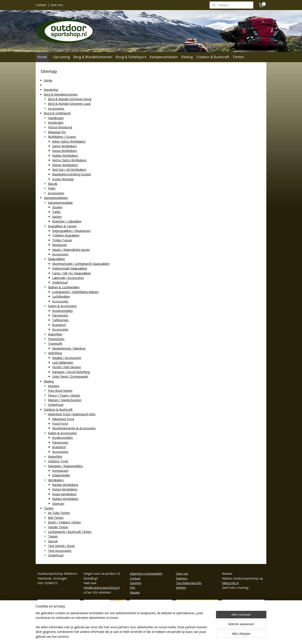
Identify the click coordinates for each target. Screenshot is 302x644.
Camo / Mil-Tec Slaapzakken (72, 273)
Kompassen (60, 471)
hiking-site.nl (230, 583)
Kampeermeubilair (60, 203)
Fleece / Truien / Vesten (64, 395)
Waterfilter (55, 334)
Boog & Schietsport (131, 57)
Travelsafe (55, 344)
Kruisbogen (56, 123)
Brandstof (59, 325)
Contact (41, 5)
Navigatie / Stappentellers (65, 466)
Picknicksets (56, 339)
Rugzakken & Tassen (62, 226)
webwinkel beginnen (163, 636)
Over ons (57, 5)
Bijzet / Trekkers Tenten (64, 522)
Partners (182, 578)
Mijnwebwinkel (199, 636)
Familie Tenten (58, 527)
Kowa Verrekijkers (64, 494)
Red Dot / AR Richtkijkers (69, 170)
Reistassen (60, 245)
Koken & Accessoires (62, 306)
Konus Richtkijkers (65, 151)
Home (42, 57)
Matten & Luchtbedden (64, 287)
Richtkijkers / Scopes (62, 137)
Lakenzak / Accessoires (68, 278)
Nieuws (135, 592)
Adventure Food (63, 419)
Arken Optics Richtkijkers (69, 141)
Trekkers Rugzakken (66, 235)
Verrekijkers (56, 480)
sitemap (138, 636)
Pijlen (52, 188)
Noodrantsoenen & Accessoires (74, 428)
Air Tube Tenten (59, 513)
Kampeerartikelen (164, 57)
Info (133, 588)
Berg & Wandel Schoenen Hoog (70, 99)
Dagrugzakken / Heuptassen (71, 231)
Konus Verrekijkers (65, 489)
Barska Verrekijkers (65, 485)
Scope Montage (63, 179)
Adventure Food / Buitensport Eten (72, 414)
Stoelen (57, 207)
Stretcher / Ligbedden (67, 221)
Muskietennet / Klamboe (69, 348)
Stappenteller (61, 475)
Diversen (58, 504)
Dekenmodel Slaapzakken (70, 268)
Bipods (53, 184)
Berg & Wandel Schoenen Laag (69, 104)
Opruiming (62, 57)
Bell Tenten (56, 518)
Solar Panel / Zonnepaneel (70, 377)
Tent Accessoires (60, 551)
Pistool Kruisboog (60, 127)
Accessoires (56, 108)
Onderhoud (60, 282)
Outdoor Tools (58, 461)
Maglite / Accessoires (67, 358)
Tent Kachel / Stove (61, 546)
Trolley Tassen (62, 240)
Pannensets (60, 315)
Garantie (136, 583)
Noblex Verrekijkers (65, 499)
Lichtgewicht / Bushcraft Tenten (70, 532)
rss (147, 636)
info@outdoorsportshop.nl (102, 588)
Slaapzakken (56, 259)
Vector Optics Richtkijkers (69, 160)
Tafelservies (60, 320)
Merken (181, 588)
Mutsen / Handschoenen (65, 400)
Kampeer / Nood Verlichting (71, 372)
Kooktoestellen (62, 311)
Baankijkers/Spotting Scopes (72, 174)
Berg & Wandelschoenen (93, 57)
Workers (54, 386)
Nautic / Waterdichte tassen (71, 250)
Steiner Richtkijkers (65, 165)
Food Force (60, 424)
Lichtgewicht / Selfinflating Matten (75, 292)
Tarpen (53, 536)
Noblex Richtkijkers (65, 156)
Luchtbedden (61, 296)
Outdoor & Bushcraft (213, 57)
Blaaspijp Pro (57, 132)
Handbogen (56, 118)
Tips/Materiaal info (189, 583)
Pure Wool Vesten (60, 391)
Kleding (187, 57)
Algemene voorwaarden (146, 574)
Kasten (57, 217)
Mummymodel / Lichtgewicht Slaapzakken (81, 264)
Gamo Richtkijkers (64, 146)
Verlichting (55, 353)
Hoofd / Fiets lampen (67, 367)
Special (53, 541)
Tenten (238, 57)
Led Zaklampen (63, 362)
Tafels (56, 212)
